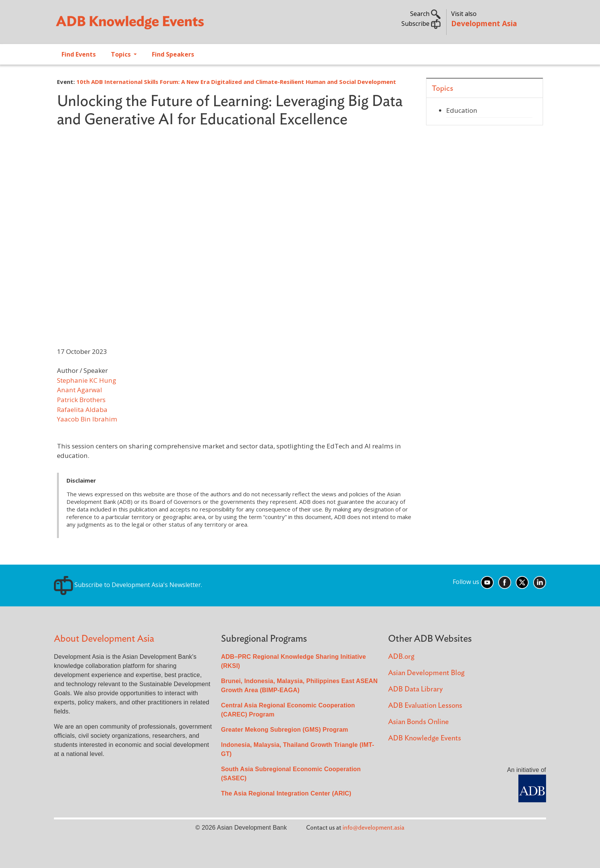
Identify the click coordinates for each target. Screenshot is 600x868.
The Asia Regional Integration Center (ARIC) (286, 793)
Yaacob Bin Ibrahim (87, 419)
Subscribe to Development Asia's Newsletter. (128, 585)
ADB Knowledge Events (425, 738)
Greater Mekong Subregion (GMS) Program (285, 730)
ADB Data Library (415, 689)
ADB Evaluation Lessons (425, 706)
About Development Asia (104, 639)
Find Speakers (173, 54)
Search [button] (425, 14)
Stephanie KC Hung (87, 380)
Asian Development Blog (426, 673)
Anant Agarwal (80, 390)
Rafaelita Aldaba (82, 410)
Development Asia (484, 23)
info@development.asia (373, 828)
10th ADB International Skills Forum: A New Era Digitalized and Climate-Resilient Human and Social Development (236, 82)
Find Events (79, 54)
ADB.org (401, 657)
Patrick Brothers (81, 400)
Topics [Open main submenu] (122, 54)
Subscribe (421, 24)
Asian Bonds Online (418, 722)
